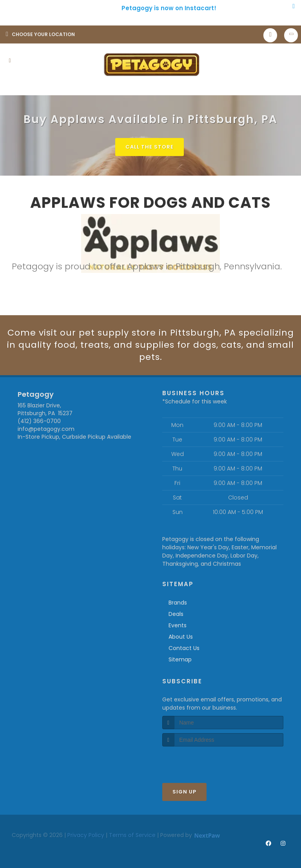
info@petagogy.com (46, 429)
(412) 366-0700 (39, 421)
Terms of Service (132, 835)
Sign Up (184, 792)
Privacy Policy (86, 835)
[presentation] (204, 761)
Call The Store (150, 147)
